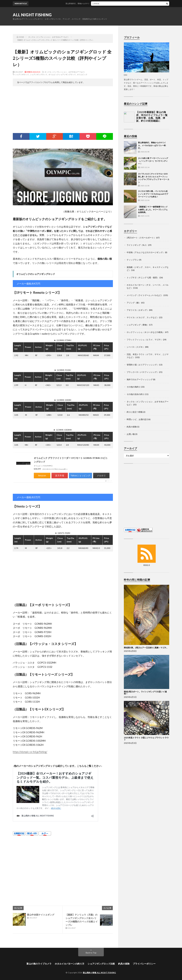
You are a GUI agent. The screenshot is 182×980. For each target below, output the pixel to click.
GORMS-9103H (64, 370)
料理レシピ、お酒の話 (137, 419)
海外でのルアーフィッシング (140, 379)
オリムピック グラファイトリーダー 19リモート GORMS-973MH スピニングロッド (71, 460)
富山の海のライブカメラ (39, 964)
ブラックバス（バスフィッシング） (143, 372)
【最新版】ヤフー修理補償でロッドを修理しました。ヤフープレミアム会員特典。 (153, 209)
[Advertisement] (63, 110)
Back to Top (91, 953)
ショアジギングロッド (39, 74)
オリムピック (82, 74)
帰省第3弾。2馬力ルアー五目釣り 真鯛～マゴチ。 (146, 648)
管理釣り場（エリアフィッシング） (143, 365)
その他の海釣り (134, 387)
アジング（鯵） (134, 303)
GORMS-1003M (64, 400)
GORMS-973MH (64, 340)
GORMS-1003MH (64, 430)
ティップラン (133, 260)
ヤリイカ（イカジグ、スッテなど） (143, 317)
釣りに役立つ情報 (135, 412)
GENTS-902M (64, 533)
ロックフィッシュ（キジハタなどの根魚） (146, 332)
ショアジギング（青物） (138, 325)
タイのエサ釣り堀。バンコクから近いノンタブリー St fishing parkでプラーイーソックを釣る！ (153, 194)
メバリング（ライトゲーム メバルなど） (145, 295)
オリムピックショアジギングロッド (62, 74)
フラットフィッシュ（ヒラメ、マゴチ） (145, 340)
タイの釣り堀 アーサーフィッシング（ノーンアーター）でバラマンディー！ (153, 161)
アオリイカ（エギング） (138, 310)
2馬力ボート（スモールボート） (141, 238)
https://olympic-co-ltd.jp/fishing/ (30, 752)
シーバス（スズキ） (136, 347)
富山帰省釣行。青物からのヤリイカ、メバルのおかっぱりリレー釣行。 (98, 3)
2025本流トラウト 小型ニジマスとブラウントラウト (146, 739)
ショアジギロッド (22, 74)
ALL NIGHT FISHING (32, 15)
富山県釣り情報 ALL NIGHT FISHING (99, 973)
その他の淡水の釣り (136, 394)
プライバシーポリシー (144, 964)
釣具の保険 (132, 427)
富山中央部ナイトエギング (41, 915)
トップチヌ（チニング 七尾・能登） (143, 277)
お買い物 (131, 434)
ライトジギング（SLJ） (137, 245)
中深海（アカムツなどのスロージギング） (146, 252)
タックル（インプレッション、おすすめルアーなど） (65, 72)
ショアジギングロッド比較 (101, 964)
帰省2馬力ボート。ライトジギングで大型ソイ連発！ (145, 693)
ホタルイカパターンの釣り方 (70, 964)
